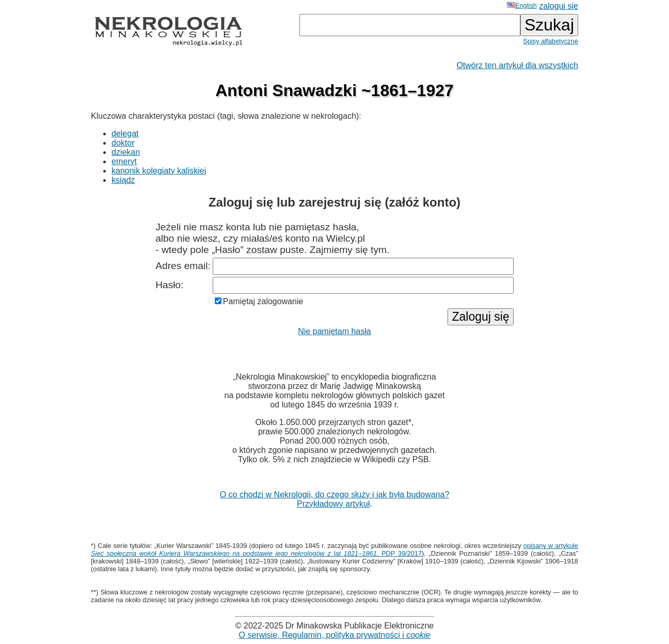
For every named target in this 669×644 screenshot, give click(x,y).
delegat (125, 133)
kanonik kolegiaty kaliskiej (159, 171)
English (522, 5)
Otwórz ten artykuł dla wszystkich (517, 65)
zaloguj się (559, 6)
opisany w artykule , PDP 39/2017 (334, 549)
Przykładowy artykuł (333, 504)
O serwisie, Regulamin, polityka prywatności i (335, 635)
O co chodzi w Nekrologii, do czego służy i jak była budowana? (335, 494)
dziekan (126, 152)
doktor (123, 143)
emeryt (124, 161)
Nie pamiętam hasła (334, 331)
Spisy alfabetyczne (551, 41)
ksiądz (123, 180)
